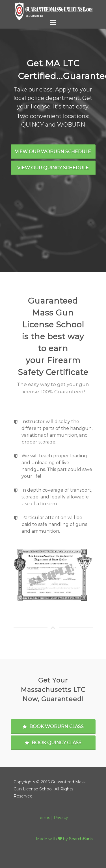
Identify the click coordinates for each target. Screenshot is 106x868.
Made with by (52, 839)
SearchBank (81, 839)
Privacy (61, 818)
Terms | (46, 818)
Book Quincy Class (53, 743)
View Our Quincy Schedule (53, 168)
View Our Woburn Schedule (53, 152)
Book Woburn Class (53, 727)
